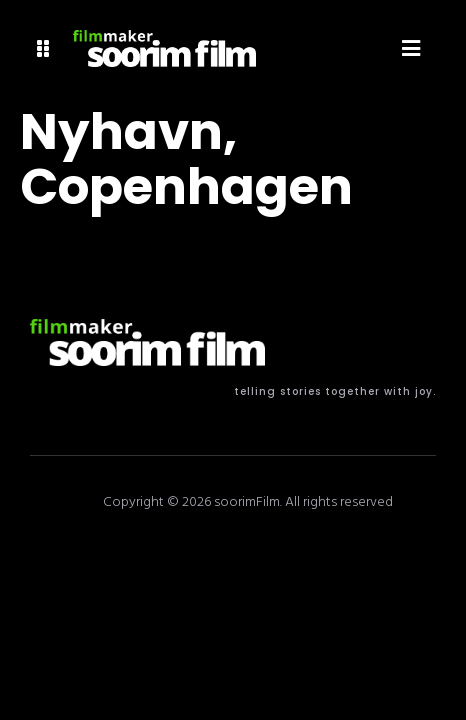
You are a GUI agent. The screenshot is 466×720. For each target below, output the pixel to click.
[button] (43, 48)
